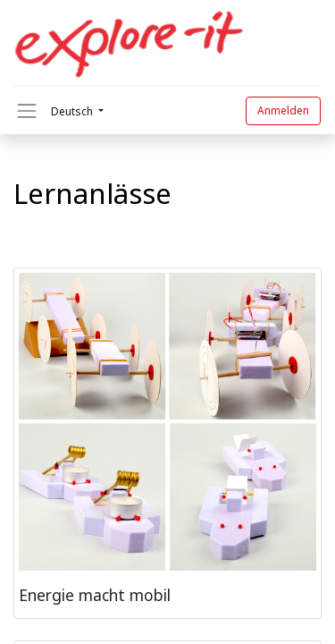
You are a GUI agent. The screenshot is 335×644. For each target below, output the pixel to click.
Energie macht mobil (95, 595)
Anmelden (283, 110)
